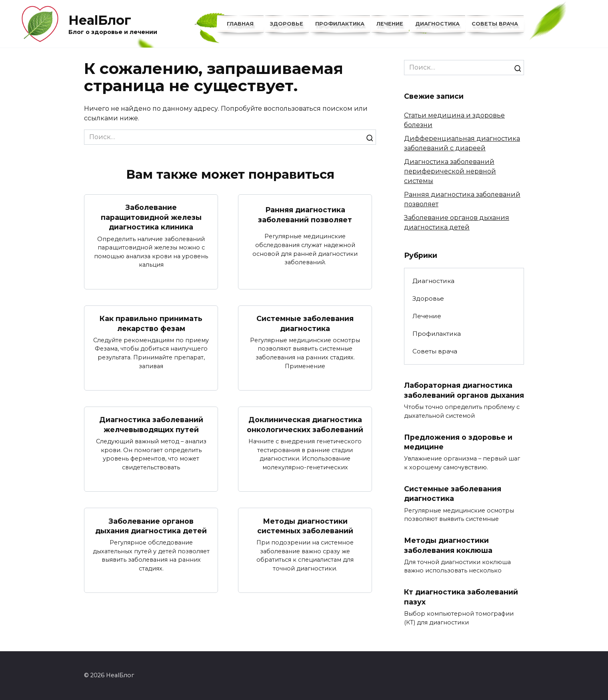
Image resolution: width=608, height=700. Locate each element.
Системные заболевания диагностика (305, 323)
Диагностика (437, 24)
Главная (240, 24)
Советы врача (495, 24)
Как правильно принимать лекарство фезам (151, 323)
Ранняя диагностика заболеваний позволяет (305, 215)
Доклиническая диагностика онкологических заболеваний (305, 425)
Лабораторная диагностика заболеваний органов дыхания (464, 390)
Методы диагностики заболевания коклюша (448, 546)
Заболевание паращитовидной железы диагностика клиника (151, 217)
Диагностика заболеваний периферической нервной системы (450, 171)
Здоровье (287, 24)
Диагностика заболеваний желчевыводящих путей (151, 425)
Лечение (390, 24)
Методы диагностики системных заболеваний (305, 526)
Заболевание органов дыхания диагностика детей (151, 526)
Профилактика (340, 24)
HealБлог (100, 20)
